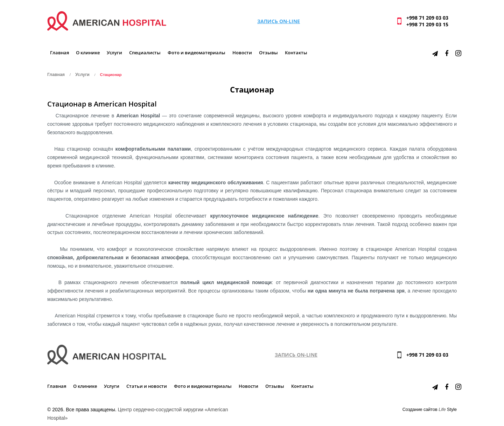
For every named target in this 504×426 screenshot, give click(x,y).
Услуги (114, 53)
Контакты (296, 53)
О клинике (88, 53)
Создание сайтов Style (430, 410)
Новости (242, 53)
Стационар (111, 75)
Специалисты (145, 53)
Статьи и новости (147, 386)
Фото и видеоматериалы (197, 53)
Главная (59, 53)
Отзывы (268, 53)
